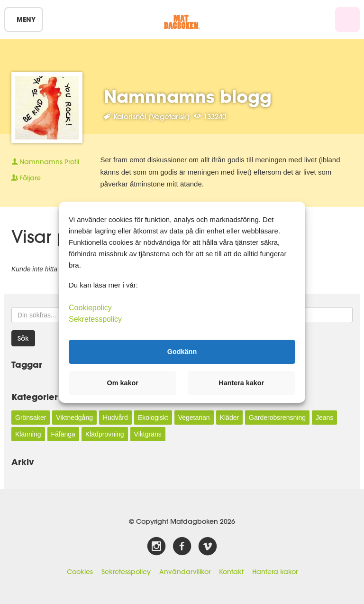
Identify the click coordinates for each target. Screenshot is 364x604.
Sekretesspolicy (126, 572)
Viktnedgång (74, 418)
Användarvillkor (185, 572)
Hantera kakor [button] (241, 383)
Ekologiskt (153, 418)
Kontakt (231, 572)
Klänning (28, 434)
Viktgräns (148, 434)
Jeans (324, 418)
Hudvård (115, 418)
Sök (23, 338)
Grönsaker (31, 418)
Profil (45, 162)
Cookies (80, 572)
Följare (26, 178)
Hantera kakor (275, 572)
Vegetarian (194, 418)
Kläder (229, 418)
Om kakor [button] (123, 383)
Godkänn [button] (182, 352)
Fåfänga (63, 434)
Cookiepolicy (90, 307)
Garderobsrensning (277, 418)
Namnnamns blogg (188, 96)
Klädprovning (105, 434)
